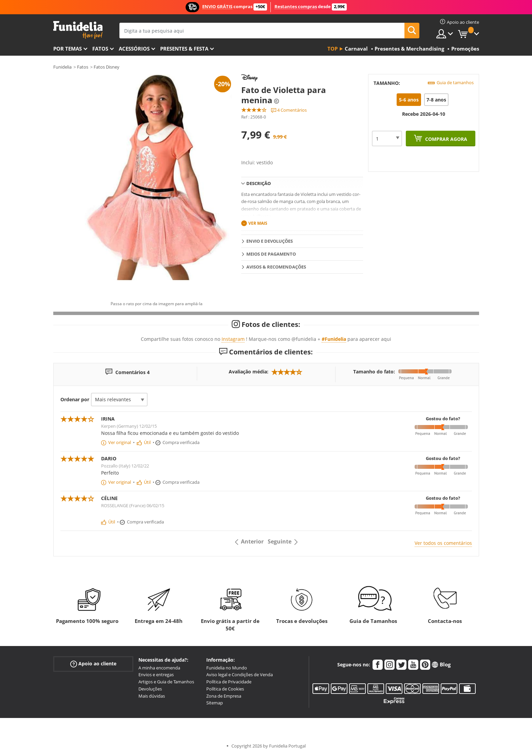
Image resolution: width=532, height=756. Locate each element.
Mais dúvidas (152, 696)
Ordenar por (75, 399)
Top (332, 49)
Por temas (68, 49)
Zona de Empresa (224, 696)
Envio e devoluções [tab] (270, 241)
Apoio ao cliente (93, 663)
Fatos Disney (107, 67)
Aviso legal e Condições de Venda (240, 675)
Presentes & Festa (184, 49)
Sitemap (215, 703)
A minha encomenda (159, 668)
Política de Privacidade (229, 682)
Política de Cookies (225, 689)
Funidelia (62, 67)
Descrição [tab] (259, 183)
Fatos (100, 49)
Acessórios (134, 49)
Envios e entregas (156, 675)
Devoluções (150, 689)
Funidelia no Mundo (227, 668)
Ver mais (258, 223)
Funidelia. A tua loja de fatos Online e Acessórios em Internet (78, 30)
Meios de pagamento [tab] (271, 254)
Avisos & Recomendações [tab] (276, 267)
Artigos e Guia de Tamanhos (166, 682)
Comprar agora (445, 139)
